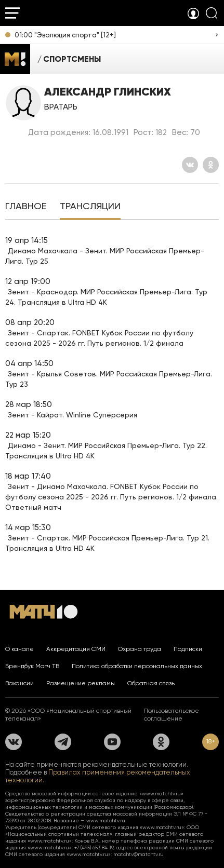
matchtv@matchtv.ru (139, 854)
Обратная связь (151, 683)
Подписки (188, 649)
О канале (19, 649)
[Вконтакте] (190, 165)
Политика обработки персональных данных (137, 666)
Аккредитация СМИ (76, 649)
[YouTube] (112, 742)
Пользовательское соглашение (172, 715)
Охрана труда (140, 649)
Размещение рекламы (81, 683)
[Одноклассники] (211, 165)
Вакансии (19, 683)
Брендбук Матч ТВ (32, 666)
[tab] (26, 207)
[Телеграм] (63, 742)
